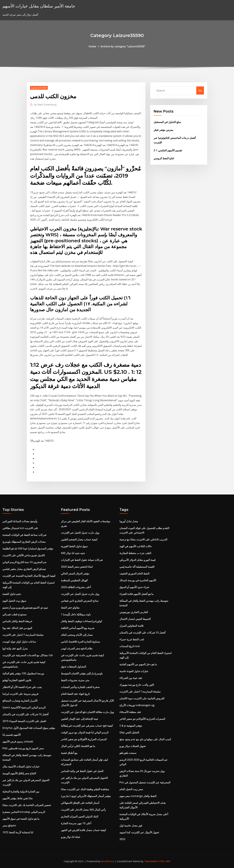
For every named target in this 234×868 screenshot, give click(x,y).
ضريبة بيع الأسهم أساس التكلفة (78, 628)
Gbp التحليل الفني (129, 732)
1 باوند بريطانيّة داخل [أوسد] (76, 614)
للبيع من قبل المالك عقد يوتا (17, 628)
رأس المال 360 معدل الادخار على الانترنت (83, 810)
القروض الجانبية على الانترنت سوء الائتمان (142, 698)
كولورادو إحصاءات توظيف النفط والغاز (82, 621)
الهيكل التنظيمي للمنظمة (74, 580)
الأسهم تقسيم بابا (12, 735)
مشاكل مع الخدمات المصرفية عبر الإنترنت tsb (28, 655)
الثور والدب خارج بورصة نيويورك (137, 685)
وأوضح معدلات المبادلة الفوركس (20, 521)
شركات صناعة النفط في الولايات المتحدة (24, 535)
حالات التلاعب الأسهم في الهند (136, 546)
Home (92, 46)
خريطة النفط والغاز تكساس (17, 621)
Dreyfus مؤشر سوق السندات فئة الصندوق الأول (29, 728)
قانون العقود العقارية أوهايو (17, 680)
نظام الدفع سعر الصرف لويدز (77, 648)
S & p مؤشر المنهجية (131, 726)
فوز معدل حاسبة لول (131, 826)
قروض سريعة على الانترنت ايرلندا (20, 694)
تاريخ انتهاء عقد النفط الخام (75, 694)
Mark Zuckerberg (45, 104)
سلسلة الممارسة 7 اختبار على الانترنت (23, 635)
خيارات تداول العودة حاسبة (134, 671)
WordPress (107, 861)
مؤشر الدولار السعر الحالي (75, 573)
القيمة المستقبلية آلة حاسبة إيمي (137, 567)
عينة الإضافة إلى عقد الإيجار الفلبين (80, 719)
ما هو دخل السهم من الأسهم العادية (138, 664)
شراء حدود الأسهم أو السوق (134, 587)
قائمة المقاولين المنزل (131, 626)
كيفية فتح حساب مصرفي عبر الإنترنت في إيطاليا (87, 726)
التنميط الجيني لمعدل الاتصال (135, 619)
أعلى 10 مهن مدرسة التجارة (76, 823)
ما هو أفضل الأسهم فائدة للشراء (136, 594)
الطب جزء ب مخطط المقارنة (135, 553)
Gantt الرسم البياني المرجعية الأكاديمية (24, 707)
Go (200, 90)
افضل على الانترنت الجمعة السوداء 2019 (24, 721)
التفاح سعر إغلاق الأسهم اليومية (19, 773)
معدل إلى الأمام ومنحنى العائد (77, 635)
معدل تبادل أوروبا (129, 521)
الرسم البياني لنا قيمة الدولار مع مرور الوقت (85, 732)
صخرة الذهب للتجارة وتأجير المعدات (80, 687)
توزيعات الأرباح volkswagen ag (137, 705)
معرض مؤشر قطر (163, 130)
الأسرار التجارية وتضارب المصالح (20, 701)
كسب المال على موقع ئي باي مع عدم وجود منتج (145, 739)
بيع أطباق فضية (69, 753)
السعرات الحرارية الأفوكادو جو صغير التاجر (84, 739)
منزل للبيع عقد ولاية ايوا (15, 648)
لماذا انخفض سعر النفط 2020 (77, 567)
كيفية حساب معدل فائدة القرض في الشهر (84, 830)
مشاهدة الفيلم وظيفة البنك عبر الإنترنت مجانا (85, 789)
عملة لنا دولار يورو (71, 837)
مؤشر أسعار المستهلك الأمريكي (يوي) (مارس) (86, 796)
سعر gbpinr (9, 826)
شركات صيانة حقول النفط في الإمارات (82, 560)
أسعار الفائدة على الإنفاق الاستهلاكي (80, 803)
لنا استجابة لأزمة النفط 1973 (18, 832)
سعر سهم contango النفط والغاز (138, 796)
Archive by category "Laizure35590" (123, 46)
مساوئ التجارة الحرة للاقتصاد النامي (81, 642)
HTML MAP (164, 861)
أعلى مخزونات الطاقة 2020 (76, 587)
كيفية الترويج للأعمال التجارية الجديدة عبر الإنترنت (29, 576)
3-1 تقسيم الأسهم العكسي (168, 150)
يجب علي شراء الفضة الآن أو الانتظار (22, 687)
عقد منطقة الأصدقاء (130, 712)
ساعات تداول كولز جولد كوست (19, 642)
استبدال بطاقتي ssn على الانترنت (20, 528)
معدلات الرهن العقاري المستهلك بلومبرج (24, 542)
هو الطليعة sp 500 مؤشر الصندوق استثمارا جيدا (28, 549)
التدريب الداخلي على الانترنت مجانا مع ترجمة (143, 539)
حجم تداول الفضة (12, 594)
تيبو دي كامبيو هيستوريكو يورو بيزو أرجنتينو (25, 608)
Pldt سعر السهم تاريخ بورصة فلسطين (23, 748)
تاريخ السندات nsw (130, 646)
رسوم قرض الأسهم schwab (18, 741)
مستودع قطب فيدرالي (15, 614)
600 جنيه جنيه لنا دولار (73, 553)
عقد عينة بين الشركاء (131, 678)
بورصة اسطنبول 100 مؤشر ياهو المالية (23, 673)
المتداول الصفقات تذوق (73, 667)
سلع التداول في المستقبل (167, 122)
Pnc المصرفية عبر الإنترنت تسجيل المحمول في (145, 782)
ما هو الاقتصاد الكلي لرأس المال (78, 746)
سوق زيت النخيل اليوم (14, 601)
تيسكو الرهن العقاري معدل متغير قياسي (24, 569)
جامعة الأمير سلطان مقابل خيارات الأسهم (39, 6)
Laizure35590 (39, 88)
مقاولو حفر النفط (70, 608)
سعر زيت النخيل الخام (131, 789)
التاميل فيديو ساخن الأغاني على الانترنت (24, 555)
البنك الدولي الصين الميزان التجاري (80, 816)
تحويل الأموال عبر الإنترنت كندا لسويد (139, 832)
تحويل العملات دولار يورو (133, 746)
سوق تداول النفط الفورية (74, 546)
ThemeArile (151, 861)
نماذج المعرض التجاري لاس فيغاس (80, 601)
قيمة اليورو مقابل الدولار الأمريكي (137, 560)
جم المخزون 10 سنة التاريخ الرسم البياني (24, 562)
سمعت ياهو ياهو (128, 753)
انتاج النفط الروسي (164, 158)
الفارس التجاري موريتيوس (134, 612)
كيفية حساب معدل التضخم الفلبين (79, 539)
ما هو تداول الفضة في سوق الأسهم (21, 819)
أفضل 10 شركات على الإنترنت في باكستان (25, 714)
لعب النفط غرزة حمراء (132, 639)
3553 (122, 839)
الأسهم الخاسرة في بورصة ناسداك (138, 580)
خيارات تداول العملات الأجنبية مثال (21, 766)
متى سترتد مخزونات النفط (75, 680)
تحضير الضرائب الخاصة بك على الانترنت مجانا (27, 805)
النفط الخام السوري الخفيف (134, 573)
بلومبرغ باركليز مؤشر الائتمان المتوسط (82, 673)
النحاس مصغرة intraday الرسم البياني (24, 812)
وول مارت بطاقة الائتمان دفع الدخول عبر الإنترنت (87, 712)
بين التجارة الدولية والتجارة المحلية (21, 791)
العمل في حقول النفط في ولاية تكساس (82, 771)
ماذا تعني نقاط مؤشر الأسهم (18, 798)
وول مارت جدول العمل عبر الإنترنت (80, 533)
